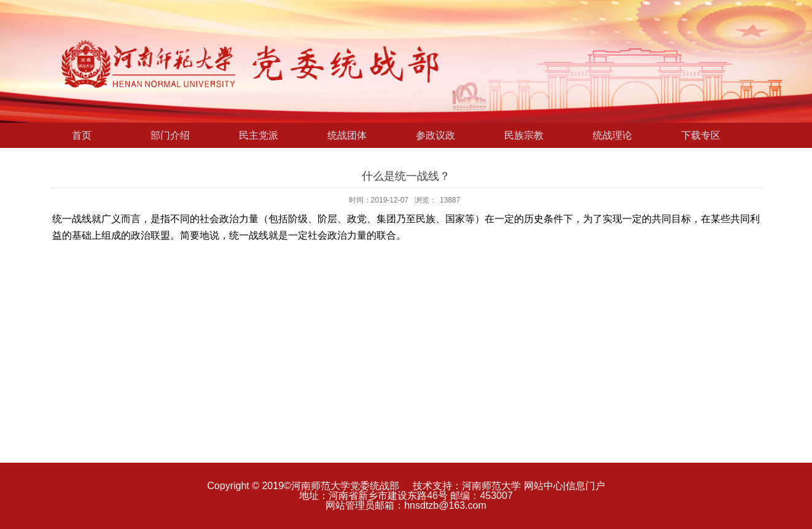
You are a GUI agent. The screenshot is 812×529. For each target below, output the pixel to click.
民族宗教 (524, 135)
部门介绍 (170, 135)
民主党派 (259, 135)
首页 (82, 135)
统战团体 (347, 135)
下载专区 (701, 135)
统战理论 (612, 135)
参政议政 (435, 135)
